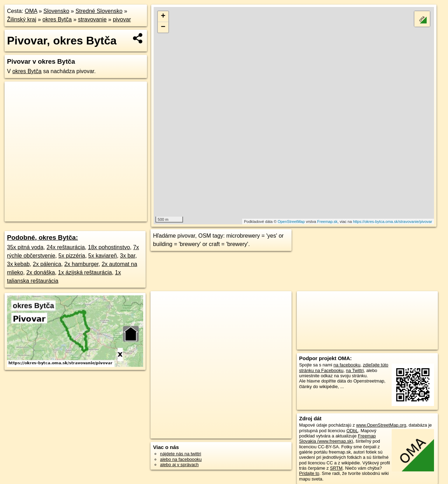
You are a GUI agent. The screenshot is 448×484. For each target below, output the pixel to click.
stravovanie (92, 19)
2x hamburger (82, 264)
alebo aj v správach (179, 465)
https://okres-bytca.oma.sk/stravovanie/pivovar (392, 222)
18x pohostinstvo (109, 247)
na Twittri (355, 370)
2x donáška (41, 272)
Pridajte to (309, 473)
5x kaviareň (103, 256)
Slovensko (56, 11)
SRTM (336, 468)
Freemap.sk (327, 222)
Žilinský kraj (22, 19)
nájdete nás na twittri (180, 454)
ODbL (352, 431)
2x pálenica (47, 264)
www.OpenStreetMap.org (381, 425)
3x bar (128, 256)
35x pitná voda (25, 247)
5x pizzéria (72, 256)
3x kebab (18, 264)
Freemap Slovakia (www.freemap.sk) (338, 439)
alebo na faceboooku (181, 459)
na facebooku (347, 365)
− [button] (163, 27)
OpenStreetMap (291, 222)
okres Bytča (57, 19)
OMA (31, 11)
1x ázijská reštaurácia (85, 272)
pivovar (122, 19)
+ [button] (163, 16)
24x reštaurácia (66, 247)
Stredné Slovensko (99, 11)
